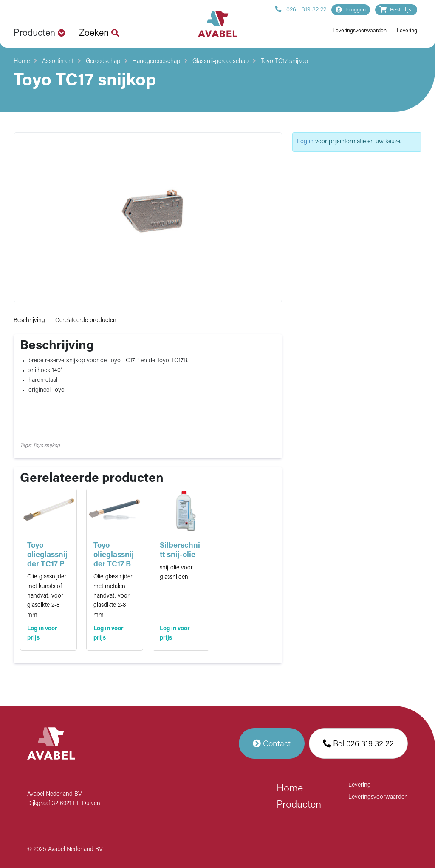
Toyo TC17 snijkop (284, 61)
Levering (407, 31)
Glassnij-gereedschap (220, 61)
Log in (305, 142)
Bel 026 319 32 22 (358, 743)
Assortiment (58, 61)
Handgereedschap (156, 61)
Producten (299, 805)
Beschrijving (29, 320)
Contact (272, 743)
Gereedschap (103, 61)
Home (22, 61)
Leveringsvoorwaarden (360, 31)
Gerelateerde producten (86, 320)
